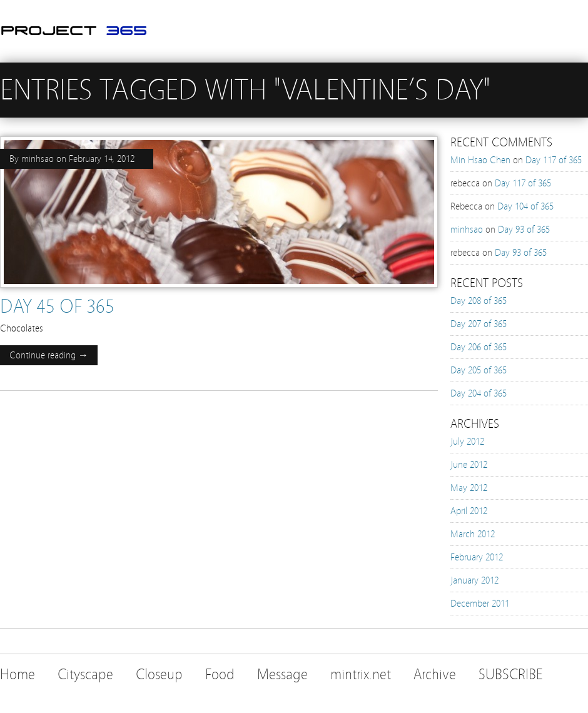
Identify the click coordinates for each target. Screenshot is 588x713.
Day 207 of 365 (479, 324)
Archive (435, 675)
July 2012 (467, 442)
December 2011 (480, 604)
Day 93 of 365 (524, 230)
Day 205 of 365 (479, 370)
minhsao (38, 159)
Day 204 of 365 (479, 393)
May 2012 (469, 488)
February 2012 (477, 557)
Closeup (159, 675)
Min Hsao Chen (480, 160)
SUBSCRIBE (511, 675)
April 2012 (469, 511)
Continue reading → (49, 355)
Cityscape (85, 675)
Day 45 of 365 (57, 306)
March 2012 (473, 534)
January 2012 (474, 580)
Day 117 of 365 (554, 160)
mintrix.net (361, 675)
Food (220, 675)
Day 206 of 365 (479, 347)
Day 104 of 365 (525, 206)
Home (18, 675)
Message (282, 675)
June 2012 (469, 465)
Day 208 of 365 (479, 301)
